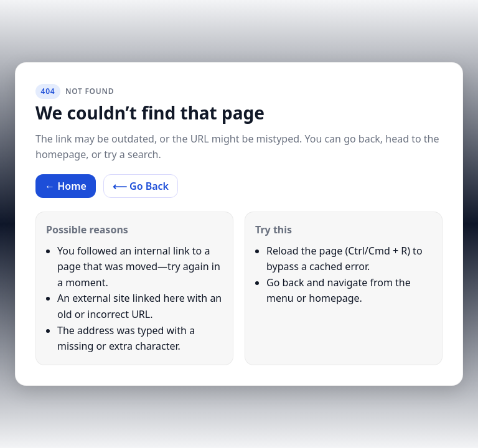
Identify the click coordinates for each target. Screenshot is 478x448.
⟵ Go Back (141, 186)
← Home (66, 186)
